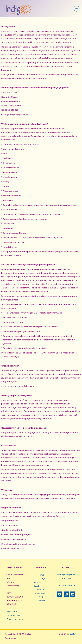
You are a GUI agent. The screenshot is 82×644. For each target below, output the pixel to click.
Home (41, 575)
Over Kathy (41, 593)
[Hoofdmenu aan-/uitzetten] (77, 8)
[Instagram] (66, 594)
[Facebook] (60, 594)
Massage (41, 579)
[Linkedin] (73, 594)
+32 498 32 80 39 (66, 586)
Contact (41, 601)
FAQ (41, 597)
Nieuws (41, 590)
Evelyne (74, 634)
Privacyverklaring (15, 619)
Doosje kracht (38, 584)
